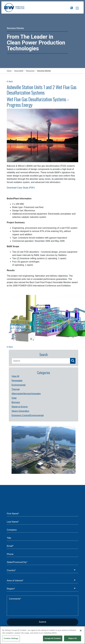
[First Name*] (42, 514)
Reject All (72, 638)
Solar (14, 398)
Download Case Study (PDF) (21, 188)
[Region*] (42, 589)
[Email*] (42, 546)
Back (11, 81)
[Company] (42, 530)
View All (15, 376)
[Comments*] (42, 606)
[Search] (41, 361)
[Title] (42, 538)
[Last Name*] (42, 522)
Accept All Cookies (53, 638)
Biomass (16, 402)
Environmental (18, 385)
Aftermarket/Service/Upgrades (26, 394)
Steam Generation (20, 411)
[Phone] (42, 554)
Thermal (16, 389)
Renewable (17, 381)
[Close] (81, 631)
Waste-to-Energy (20, 407)
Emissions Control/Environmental (28, 415)
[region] (42, 635)
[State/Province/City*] (42, 562)
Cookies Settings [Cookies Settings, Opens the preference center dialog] (11, 638)
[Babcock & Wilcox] (14, 8)
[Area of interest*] (42, 581)
